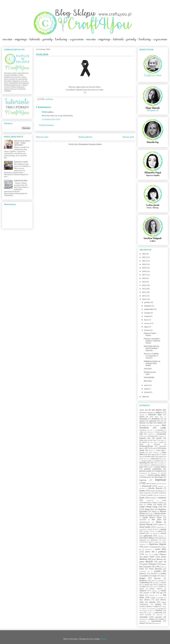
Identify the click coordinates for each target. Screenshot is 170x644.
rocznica (161, 581)
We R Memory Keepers (146, 611)
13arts (142, 410)
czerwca (147, 323)
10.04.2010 (148, 369)
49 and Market (155, 410)
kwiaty (150, 504)
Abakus (45, 112)
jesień (154, 484)
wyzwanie (158, 617)
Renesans (157, 578)
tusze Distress (145, 600)
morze (150, 529)
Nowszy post (42, 137)
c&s (151, 430)
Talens (142, 595)
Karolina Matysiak (155, 488)
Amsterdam (143, 419)
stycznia (147, 392)
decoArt (159, 438)
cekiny (141, 432)
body (151, 425)
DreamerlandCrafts (146, 446)
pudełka (163, 573)
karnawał (142, 488)
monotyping (143, 529)
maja (146, 327)
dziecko (151, 450)
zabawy (152, 619)
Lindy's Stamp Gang (148, 507)
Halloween (154, 473)
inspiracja (143, 480)
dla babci (161, 440)
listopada (148, 306)
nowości (142, 533)
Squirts (142, 589)
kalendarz (161, 486)
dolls (162, 442)
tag (161, 593)
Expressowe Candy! (21, 162)
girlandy (150, 467)
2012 (144, 292)
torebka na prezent (157, 598)
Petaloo (146, 547)
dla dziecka (143, 442)
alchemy (142, 415)
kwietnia (147, 330)
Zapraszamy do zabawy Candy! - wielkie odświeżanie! (22, 143)
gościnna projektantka (153, 469)
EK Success (145, 459)
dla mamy (154, 442)
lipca (146, 320)
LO (165, 507)
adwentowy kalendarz (146, 413)
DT (146, 448)
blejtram (142, 423)
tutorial (152, 602)
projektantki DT (144, 571)
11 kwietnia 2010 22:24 (51, 119)
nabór (156, 529)
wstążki (149, 613)
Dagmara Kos (145, 438)
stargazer (154, 591)
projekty (157, 571)
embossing (154, 459)
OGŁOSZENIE (149, 378)
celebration (149, 432)
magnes (154, 511)
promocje (143, 573)
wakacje (144, 609)
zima (150, 623)
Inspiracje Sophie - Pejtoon (150, 334)
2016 (144, 278)
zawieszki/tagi (156, 621)
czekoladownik (152, 436)
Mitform (161, 525)
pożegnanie (148, 549)
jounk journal (162, 484)
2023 (144, 254)
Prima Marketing (156, 569)
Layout (160, 504)
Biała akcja (148, 381)
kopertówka (150, 500)
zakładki (161, 619)
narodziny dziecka (149, 531)
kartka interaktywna (157, 491)
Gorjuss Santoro (160, 467)
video (156, 606)
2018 (144, 271)
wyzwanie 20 (143, 619)
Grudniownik (143, 473)
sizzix (144, 587)
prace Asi (148, 554)
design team (143, 440)
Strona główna (85, 137)
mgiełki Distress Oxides (152, 518)
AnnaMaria (156, 419)
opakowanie (154, 540)
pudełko (145, 576)
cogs (144, 436)
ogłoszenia (148, 536)
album (158, 412)
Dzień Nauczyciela (153, 455)
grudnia (147, 302)
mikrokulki (143, 520)
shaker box (163, 585)
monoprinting (160, 527)
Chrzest (158, 432)
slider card (153, 587)
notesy (160, 531)
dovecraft (157, 444)
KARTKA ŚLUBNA (21, 181)
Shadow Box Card (150, 585)
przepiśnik (154, 574)
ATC (162, 421)
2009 (144, 397)
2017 (144, 275)
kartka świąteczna (145, 493)
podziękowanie (156, 547)
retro (153, 581)
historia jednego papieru (157, 475)
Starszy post (128, 137)
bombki (157, 425)
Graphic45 (159, 471)
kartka (142, 491)
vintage (164, 606)
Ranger (142, 578)
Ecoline (148, 457)
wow (141, 613)
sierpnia (147, 316)
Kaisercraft (147, 486)
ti (159, 595)
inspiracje (161, 480)
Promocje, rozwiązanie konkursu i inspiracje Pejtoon (152, 341)
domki (141, 444)
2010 (144, 299)
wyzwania (144, 617)
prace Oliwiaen (150, 564)
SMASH (161, 587)
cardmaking (160, 430)
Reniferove (143, 580)
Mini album (156, 520)
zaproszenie (143, 621)
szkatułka (146, 593)
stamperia (143, 591)
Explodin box (159, 461)
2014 (144, 285)
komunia (153, 498)
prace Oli (162, 562)
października (149, 309)
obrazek (163, 533)
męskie (164, 516)
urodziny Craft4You (146, 606)
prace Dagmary (160, 554)
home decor (147, 477)
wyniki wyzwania (145, 615)
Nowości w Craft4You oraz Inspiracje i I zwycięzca (151, 356)
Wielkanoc (159, 610)
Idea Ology (159, 477)
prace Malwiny (157, 559)
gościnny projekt (145, 471)
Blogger (103, 639)
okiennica (161, 536)
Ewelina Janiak (147, 461)
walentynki (152, 609)
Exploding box (144, 463)
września (147, 313)
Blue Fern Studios (156, 423)
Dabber (162, 436)
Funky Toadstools (144, 465)
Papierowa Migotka (157, 544)
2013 (144, 289)
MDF (158, 516)
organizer (157, 542)
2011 (144, 296)
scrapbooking (144, 582)
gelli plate (161, 465)
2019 (144, 268)
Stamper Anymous (156, 589)
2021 (144, 261)
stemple (163, 591)
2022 (144, 257)
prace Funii (149, 557)
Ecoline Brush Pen (160, 457)
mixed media (145, 527)
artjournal (153, 421)
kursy (141, 504)
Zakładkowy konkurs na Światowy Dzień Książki (152, 363)
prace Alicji (161, 549)
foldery (162, 463)
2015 (144, 282)
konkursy (162, 498)
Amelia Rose (159, 417)
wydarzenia (158, 613)
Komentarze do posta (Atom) (90, 144)
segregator (156, 583)
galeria (154, 465)
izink (148, 484)
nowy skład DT (153, 533)
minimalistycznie (145, 522)
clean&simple (161, 434)
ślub (154, 593)
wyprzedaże (160, 615)
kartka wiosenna (160, 495)
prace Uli (150, 567)
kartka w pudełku (147, 495)
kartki (142, 498)
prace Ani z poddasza (156, 552)
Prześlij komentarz (46, 125)
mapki (151, 514)
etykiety (164, 459)
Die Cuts (153, 440)
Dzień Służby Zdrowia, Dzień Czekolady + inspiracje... (152, 348)
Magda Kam (149, 509)
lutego (147, 389)
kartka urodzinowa (160, 493)
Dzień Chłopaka (153, 453)
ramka (154, 576)
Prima (142, 569)
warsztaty (161, 609)
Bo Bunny (143, 425)
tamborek (152, 595)
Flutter (156, 463)
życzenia (156, 623)
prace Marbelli (146, 562)
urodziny (158, 604)
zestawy (142, 623)
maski (150, 516)
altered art (144, 417)
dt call (153, 448)
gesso (141, 467)
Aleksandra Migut (155, 415)
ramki (162, 576)
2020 (144, 264)
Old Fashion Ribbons (147, 538)
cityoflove (150, 434)
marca (147, 385)
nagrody (163, 529)
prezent (162, 567)
